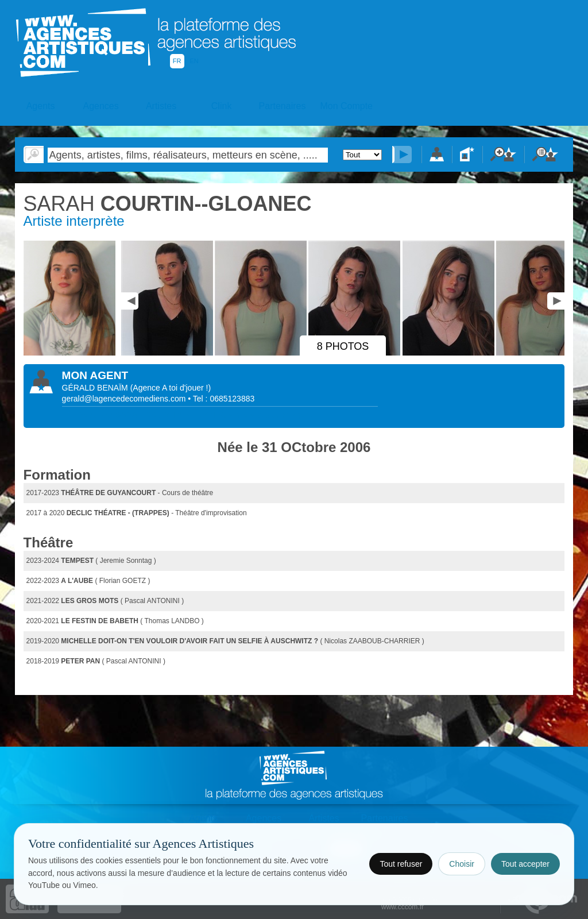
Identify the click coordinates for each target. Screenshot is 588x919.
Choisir (462, 864)
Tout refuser (401, 864)
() (171, 388)
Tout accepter (525, 864)
